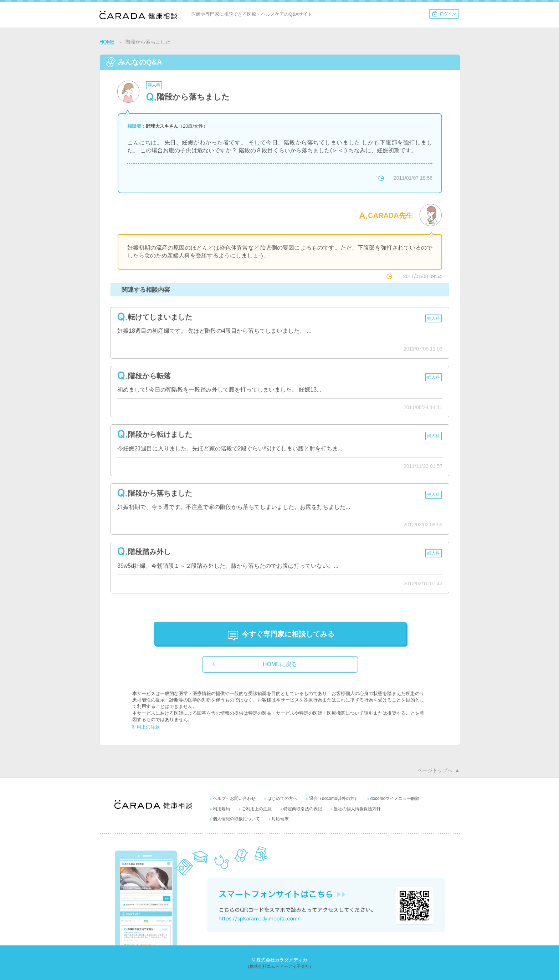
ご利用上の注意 (257, 809)
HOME (107, 42)
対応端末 (280, 819)
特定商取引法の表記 (303, 809)
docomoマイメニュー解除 (395, 798)
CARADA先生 (391, 215)
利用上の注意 (146, 727)
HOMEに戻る (280, 664)
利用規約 (221, 809)
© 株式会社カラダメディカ (279, 960)
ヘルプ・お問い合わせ (234, 798)
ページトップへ (435, 770)
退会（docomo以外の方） (334, 798)
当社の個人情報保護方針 (357, 809)
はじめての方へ (282, 798)
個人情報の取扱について (236, 819)
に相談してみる (288, 634)
